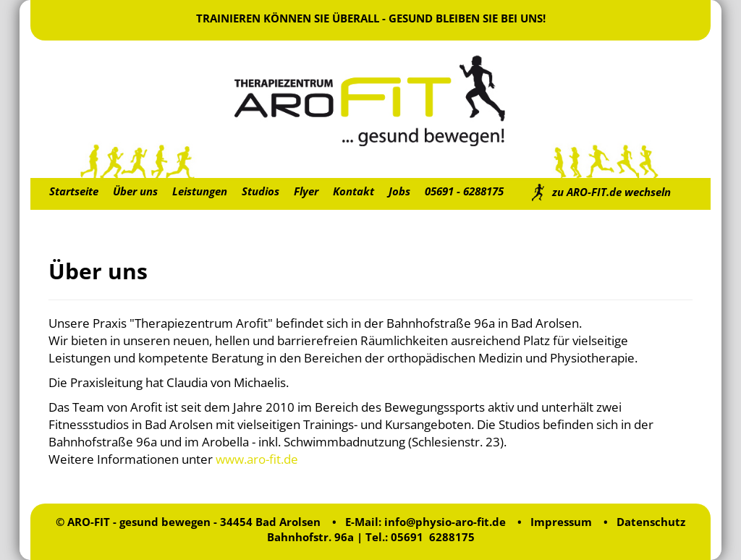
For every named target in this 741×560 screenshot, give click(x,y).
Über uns (135, 191)
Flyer (306, 191)
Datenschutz (651, 522)
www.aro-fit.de (257, 459)
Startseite (74, 191)
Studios (261, 191)
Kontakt (353, 191)
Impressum (561, 522)
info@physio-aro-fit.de (445, 522)
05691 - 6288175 (464, 191)
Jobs (399, 191)
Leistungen (200, 191)
